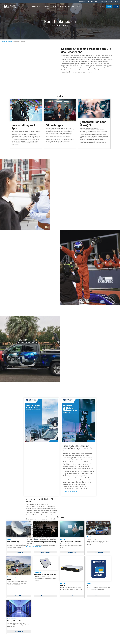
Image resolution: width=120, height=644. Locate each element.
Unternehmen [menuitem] (83, 2)
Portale (109, 6)
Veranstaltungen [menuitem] (103, 2)
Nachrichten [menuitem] (94, 2)
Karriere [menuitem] (110, 2)
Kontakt (116, 6)
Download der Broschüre (33, 546)
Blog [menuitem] (89, 2)
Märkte (10, 41)
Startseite (4, 41)
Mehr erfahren (19, 552)
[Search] (103, 6)
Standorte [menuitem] (116, 2)
